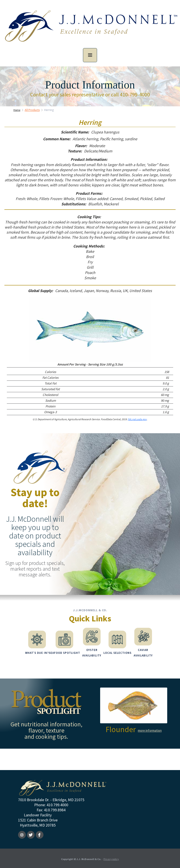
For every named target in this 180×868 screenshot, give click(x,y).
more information (150, 729)
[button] (90, 55)
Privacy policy (111, 858)
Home (17, 110)
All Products (32, 110)
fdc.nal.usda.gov (137, 419)
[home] (90, 29)
